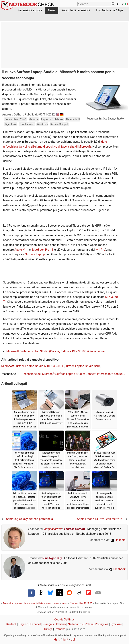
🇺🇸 (57, 114)
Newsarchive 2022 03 (81, 603)
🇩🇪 (62, 114)
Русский (116, 624)
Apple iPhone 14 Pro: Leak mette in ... (102, 519)
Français (48, 624)
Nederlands (75, 624)
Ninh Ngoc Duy (52, 558)
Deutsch (11, 624)
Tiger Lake (11, 124)
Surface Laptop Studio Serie (83, 366)
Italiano (61, 624)
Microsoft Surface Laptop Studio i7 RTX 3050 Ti (32, 366)
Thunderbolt (73, 119)
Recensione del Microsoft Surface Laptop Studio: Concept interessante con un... (73, 374)
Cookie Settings (64, 619)
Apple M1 (21, 250)
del (73, 640)
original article (53, 529)
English (24, 624)
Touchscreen (27, 124)
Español (35, 624)
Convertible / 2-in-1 (16, 119)
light (66, 640)
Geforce (34, 119)
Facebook (117, 569)
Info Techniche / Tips (110, 10)
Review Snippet (59, 124)
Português (102, 624)
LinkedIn (118, 540)
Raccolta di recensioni (76, 10)
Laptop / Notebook (52, 119)
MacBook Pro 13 (43, 250)
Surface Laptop (35, 254)
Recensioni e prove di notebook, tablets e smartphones (31, 603)
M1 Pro (100, 250)
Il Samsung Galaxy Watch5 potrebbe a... (28, 519)
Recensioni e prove (30, 10)
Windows (42, 124)
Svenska (60, 629)
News (52, 10)
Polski (89, 624)
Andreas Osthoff (74, 529)
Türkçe (48, 629)
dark (57, 640)
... (4, 17)
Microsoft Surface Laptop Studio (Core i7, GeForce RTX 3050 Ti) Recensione (55, 351)
